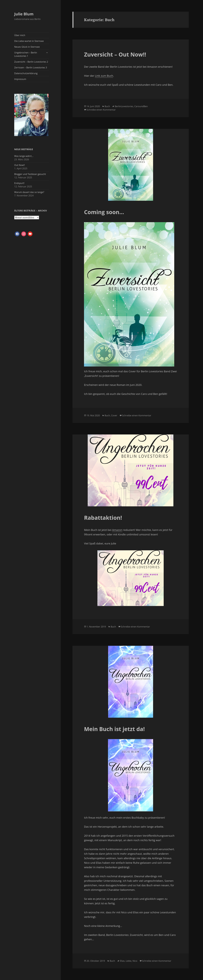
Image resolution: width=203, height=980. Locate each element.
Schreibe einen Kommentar (101, 110)
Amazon (117, 530)
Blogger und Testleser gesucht (30, 174)
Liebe (129, 961)
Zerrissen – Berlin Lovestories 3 (31, 68)
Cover (114, 415)
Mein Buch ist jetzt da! (114, 729)
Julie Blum (24, 14)
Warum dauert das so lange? (29, 192)
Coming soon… (104, 212)
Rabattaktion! (103, 518)
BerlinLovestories (124, 106)
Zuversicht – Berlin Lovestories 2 (31, 62)
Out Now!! (20, 165)
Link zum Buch (104, 76)
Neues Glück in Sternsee (27, 47)
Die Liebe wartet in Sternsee (29, 41)
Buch (107, 106)
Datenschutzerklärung (26, 73)
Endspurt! (19, 183)
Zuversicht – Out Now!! (115, 54)
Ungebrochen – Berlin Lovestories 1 (26, 54)
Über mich (20, 35)
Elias (122, 961)
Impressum (20, 79)
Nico (135, 961)
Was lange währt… (24, 156)
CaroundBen (141, 106)
